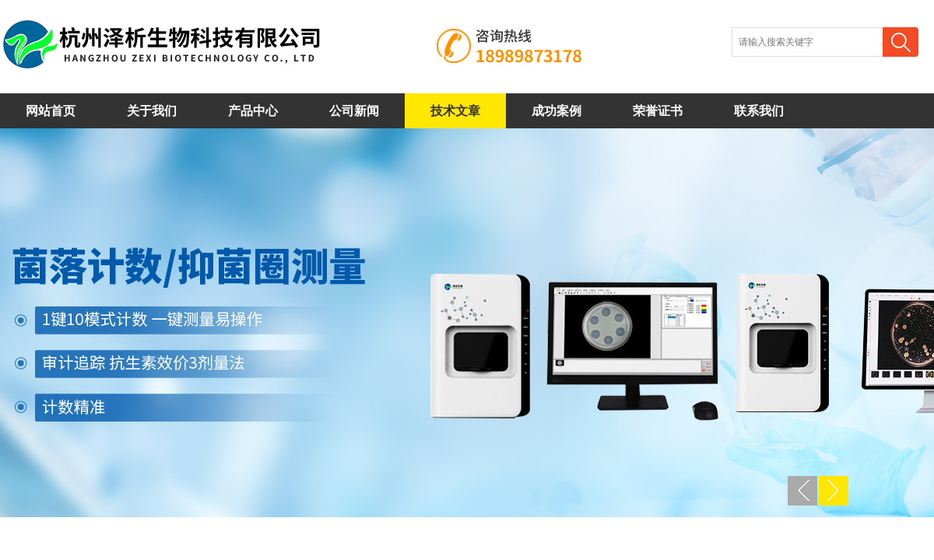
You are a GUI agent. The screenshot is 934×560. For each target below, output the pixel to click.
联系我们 (759, 111)
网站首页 (51, 111)
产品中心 (253, 111)
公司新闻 (354, 111)
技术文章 (455, 111)
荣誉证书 (658, 111)
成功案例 (557, 111)
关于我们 (152, 111)
